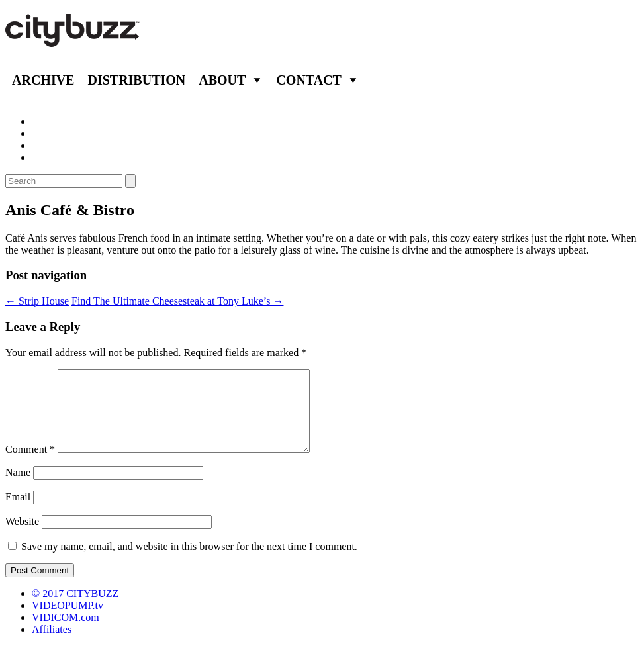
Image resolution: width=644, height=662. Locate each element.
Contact (309, 80)
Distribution (136, 80)
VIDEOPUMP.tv (68, 621)
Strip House (37, 301)
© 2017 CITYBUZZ (75, 609)
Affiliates (52, 645)
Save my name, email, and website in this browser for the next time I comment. (189, 562)
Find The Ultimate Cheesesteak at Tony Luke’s (177, 301)
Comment (30, 465)
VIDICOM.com (66, 633)
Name (18, 488)
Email (18, 513)
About (222, 80)
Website (22, 537)
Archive (43, 80)
